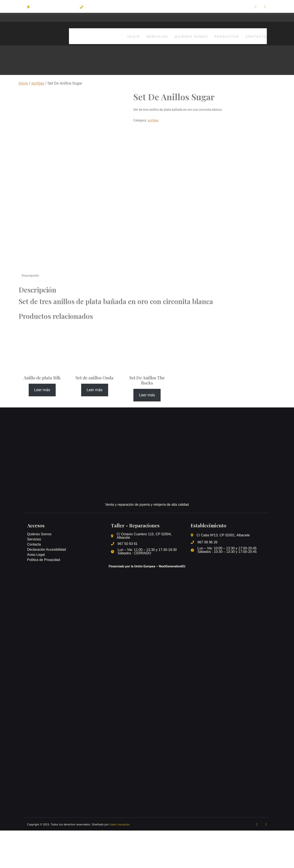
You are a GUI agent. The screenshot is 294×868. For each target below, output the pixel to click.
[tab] (30, 313)
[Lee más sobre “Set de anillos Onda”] (95, 427)
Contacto (256, 36)
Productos (225, 36)
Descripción (30, 313)
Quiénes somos (187, 36)
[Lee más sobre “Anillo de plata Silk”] (42, 427)
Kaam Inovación (119, 862)
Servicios (151, 36)
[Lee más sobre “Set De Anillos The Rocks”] (147, 433)
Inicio (125, 36)
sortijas (38, 83)
